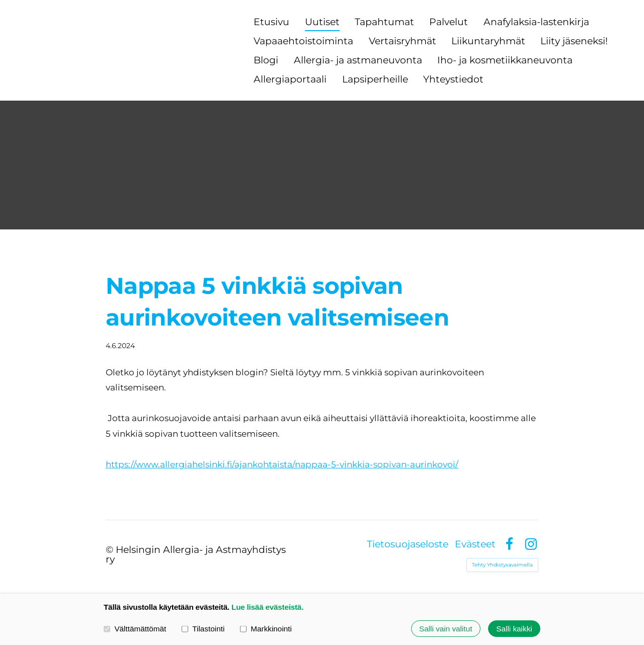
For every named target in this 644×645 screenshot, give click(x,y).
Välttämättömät (135, 629)
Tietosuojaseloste (408, 544)
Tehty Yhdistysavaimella (502, 565)
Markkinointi (266, 629)
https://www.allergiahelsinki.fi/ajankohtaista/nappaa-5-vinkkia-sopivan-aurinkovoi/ (282, 464)
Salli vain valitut (446, 629)
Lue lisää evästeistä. (267, 607)
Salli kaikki (514, 629)
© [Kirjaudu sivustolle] (111, 550)
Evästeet (475, 544)
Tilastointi (203, 629)
